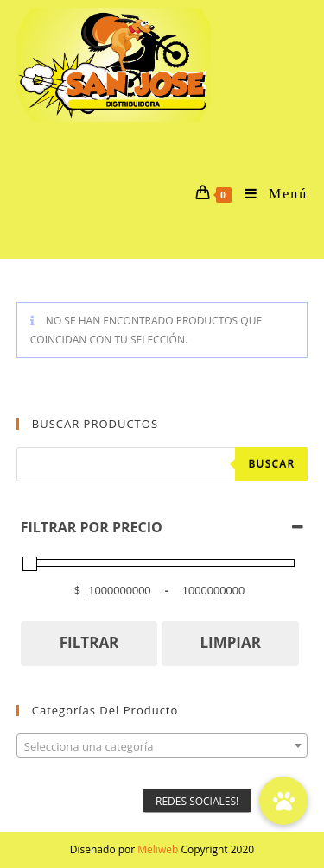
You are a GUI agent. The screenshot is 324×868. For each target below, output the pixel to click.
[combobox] (162, 745)
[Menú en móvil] (270, 194)
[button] (283, 801)
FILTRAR (89, 642)
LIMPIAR (230, 642)
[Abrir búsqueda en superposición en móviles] (162, 464)
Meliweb (158, 849)
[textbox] (162, 746)
